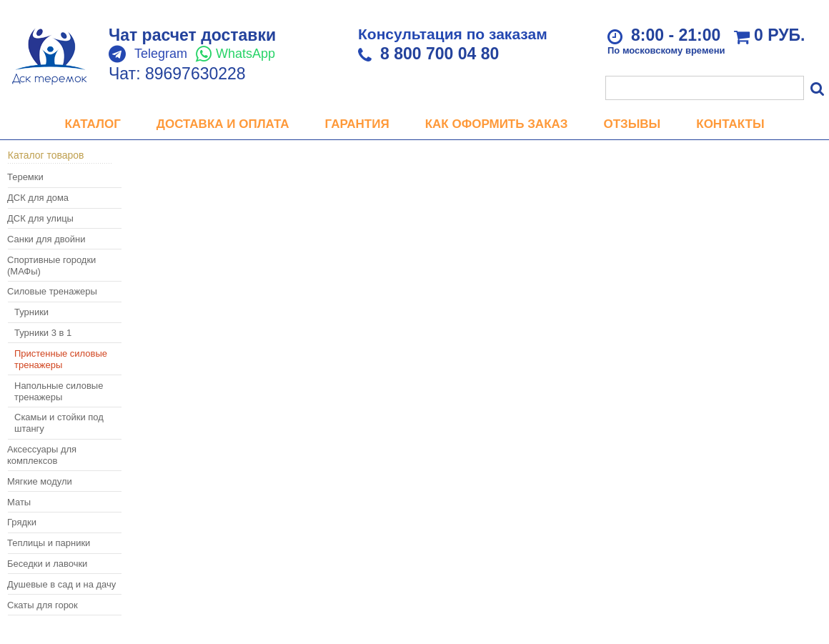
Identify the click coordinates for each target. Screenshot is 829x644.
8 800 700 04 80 (440, 54)
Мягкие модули (40, 481)
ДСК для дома (38, 198)
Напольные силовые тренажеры (59, 391)
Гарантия (357, 124)
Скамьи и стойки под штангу (59, 423)
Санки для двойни (46, 239)
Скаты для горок (43, 605)
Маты (19, 502)
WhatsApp (245, 54)
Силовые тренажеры (52, 291)
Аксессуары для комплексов (42, 455)
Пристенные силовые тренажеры (61, 359)
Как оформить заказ (497, 124)
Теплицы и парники (49, 543)
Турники (31, 312)
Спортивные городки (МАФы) (51, 266)
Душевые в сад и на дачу (61, 584)
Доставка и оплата (223, 124)
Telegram (161, 54)
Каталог (92, 124)
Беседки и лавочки (47, 564)
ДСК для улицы (40, 218)
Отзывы (632, 124)
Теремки (25, 177)
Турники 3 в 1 (43, 333)
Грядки (22, 522)
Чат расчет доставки (192, 35)
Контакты (730, 124)
